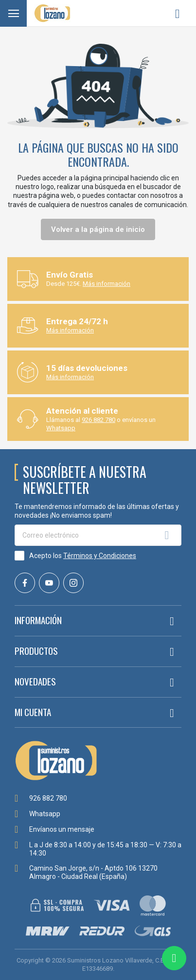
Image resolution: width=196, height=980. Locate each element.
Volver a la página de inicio (98, 229)
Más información (107, 284)
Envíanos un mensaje (62, 829)
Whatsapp (61, 428)
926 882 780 (98, 420)
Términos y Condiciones (100, 556)
